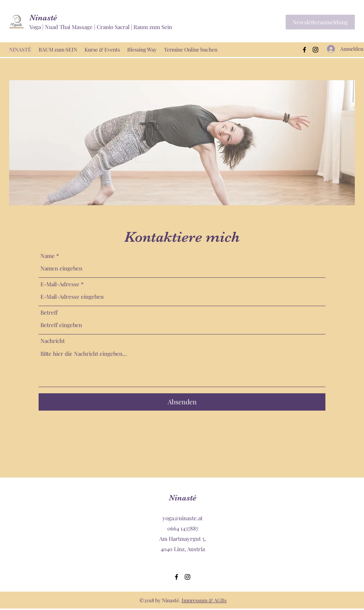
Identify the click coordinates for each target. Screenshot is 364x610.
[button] (320, 22)
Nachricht (53, 341)
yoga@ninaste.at (183, 518)
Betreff (49, 313)
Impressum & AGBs (204, 600)
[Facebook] (304, 50)
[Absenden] (182, 402)
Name (48, 256)
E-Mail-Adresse (60, 284)
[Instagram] (315, 50)
